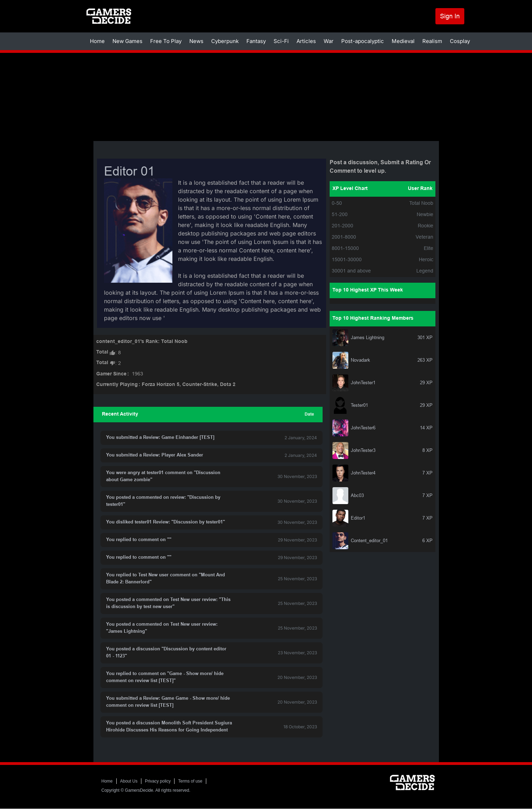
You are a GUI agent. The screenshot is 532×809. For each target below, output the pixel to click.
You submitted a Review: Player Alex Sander (155, 455)
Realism (432, 41)
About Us (129, 781)
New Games (127, 41)
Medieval (403, 41)
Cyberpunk (225, 41)
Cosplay (460, 41)
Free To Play (166, 41)
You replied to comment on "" (139, 540)
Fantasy (256, 41)
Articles (306, 41)
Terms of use (190, 781)
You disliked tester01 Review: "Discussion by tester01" (166, 522)
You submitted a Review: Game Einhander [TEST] (160, 438)
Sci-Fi (281, 41)
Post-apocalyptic (363, 41)
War (329, 41)
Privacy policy (158, 781)
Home (97, 41)
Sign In (450, 16)
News (196, 41)
